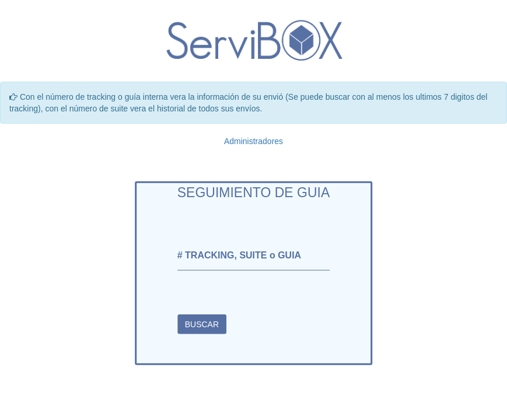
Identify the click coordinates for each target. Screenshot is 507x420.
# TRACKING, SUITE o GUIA (239, 255)
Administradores (254, 141)
